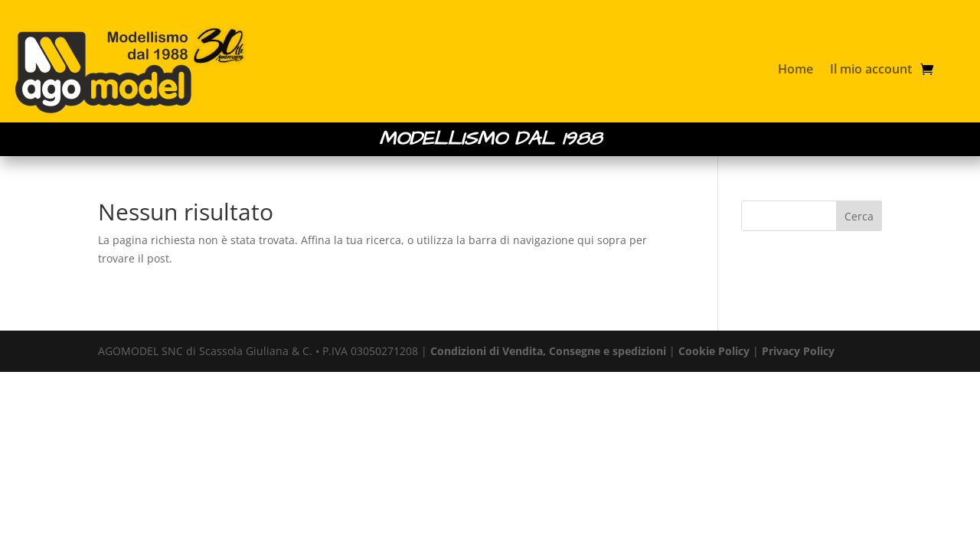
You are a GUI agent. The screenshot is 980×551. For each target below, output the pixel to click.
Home (795, 69)
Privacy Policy (798, 351)
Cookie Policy (714, 351)
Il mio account (871, 69)
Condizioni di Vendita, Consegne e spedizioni (548, 351)
